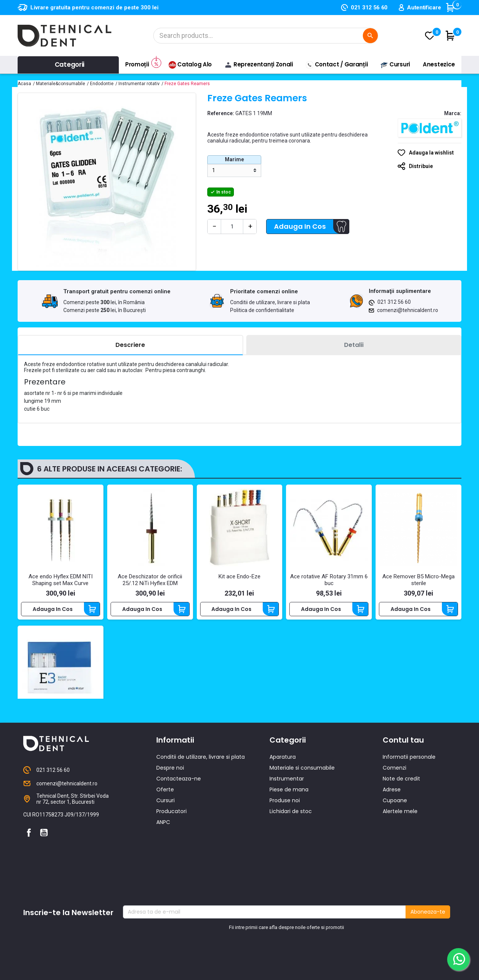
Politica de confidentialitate (262, 310)
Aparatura (283, 818)
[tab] (130, 345)
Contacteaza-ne (179, 840)
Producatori (171, 872)
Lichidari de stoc (291, 872)
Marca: (453, 113)
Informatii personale (409, 818)
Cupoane (395, 861)
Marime (234, 159)
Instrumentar (287, 840)
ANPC (163, 883)
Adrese (392, 851)
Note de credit (401, 840)
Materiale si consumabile (302, 829)
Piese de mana (289, 851)
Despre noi (170, 829)
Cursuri (165, 861)
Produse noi (285, 861)
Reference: (221, 113)
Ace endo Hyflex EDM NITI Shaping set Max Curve (61, 580)
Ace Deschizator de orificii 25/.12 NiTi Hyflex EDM (150, 580)
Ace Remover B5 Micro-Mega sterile (418, 580)
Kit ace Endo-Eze (240, 576)
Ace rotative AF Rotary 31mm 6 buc (329, 580)
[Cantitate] (232, 227)
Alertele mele (400, 872)
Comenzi (394, 829)
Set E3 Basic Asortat (60, 717)
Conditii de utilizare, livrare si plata (270, 302)
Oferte (165, 851)
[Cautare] (266, 36)
